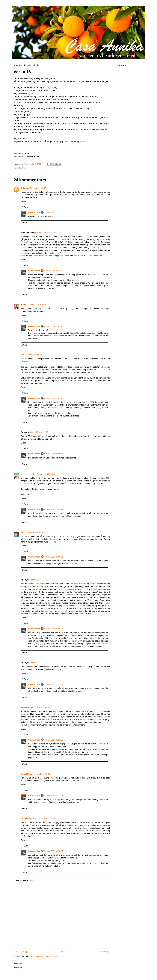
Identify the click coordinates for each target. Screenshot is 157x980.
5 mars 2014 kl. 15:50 (34, 532)
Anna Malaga (27, 707)
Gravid (25, 168)
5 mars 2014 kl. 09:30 (46, 233)
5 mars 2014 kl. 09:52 (38, 305)
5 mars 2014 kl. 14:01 (46, 474)
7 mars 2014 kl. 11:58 (54, 796)
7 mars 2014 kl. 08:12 (43, 707)
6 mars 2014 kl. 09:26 (54, 629)
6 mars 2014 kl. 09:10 (54, 326)
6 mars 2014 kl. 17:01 (39, 663)
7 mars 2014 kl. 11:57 (54, 740)
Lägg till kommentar (24, 881)
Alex (23, 355)
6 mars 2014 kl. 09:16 (54, 454)
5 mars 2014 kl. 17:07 (39, 580)
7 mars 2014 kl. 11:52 (54, 684)
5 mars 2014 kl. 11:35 (35, 355)
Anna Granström (29, 818)
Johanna (25, 188)
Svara (23, 201)
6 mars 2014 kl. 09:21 (54, 557)
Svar (26, 207)
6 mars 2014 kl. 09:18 (54, 509)
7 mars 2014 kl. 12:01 (54, 851)
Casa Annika (34, 212)
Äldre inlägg (104, 952)
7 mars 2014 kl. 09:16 (47, 818)
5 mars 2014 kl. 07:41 (39, 188)
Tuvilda (24, 305)
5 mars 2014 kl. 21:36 (54, 212)
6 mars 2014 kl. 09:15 (54, 398)
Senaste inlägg (21, 952)
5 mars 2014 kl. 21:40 (54, 271)
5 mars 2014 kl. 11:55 (39, 432)
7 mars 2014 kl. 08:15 (43, 774)
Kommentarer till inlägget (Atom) (43, 956)
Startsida (63, 952)
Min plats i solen (28, 474)
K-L (23, 532)
